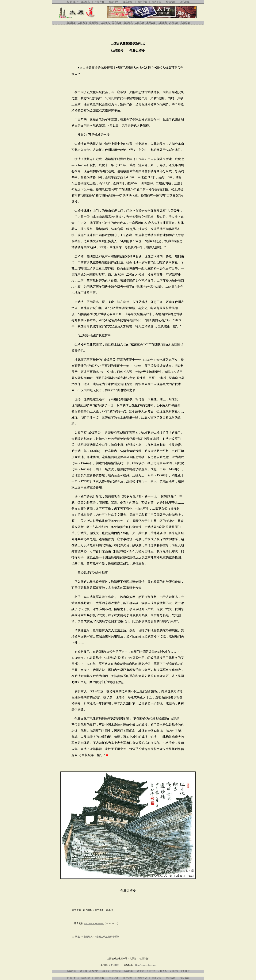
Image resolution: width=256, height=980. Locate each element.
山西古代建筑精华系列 (108, 937)
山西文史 (139, 23)
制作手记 (142, 2)
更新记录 (114, 2)
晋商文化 (117, 23)
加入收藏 (185, 2)
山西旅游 (71, 23)
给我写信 (171, 2)
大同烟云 (174, 23)
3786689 (115, 965)
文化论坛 (185, 23)
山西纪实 (85, 2)
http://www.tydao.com (94, 923)
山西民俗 (82, 23)
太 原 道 (71, 2)
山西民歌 (94, 23)
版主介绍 (128, 2)
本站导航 (99, 2)
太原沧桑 (162, 23)
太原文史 (151, 23)
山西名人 (105, 23)
